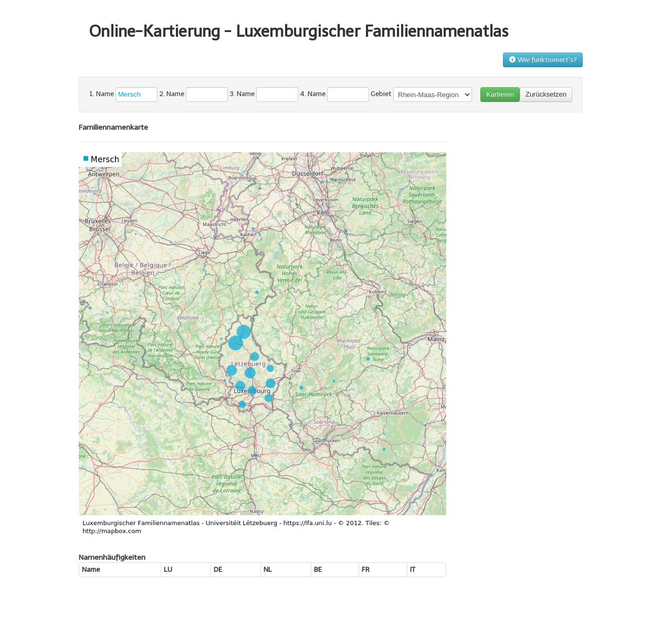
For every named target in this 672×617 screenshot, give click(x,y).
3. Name (242, 94)
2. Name (172, 94)
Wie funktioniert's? (543, 60)
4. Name (313, 94)
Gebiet (381, 94)
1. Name (102, 94)
